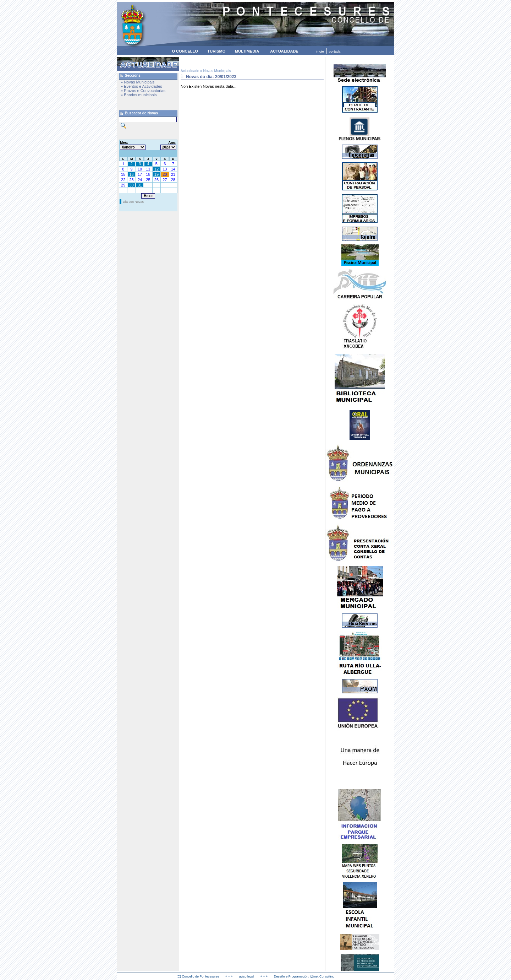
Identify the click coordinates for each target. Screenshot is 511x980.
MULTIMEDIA (247, 51)
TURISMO (216, 51)
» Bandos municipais (139, 95)
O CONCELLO (185, 51)
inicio (320, 52)
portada (334, 52)
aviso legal (246, 976)
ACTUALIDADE (284, 51)
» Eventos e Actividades (141, 86)
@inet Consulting (322, 976)
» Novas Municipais (138, 82)
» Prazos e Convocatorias (143, 91)
